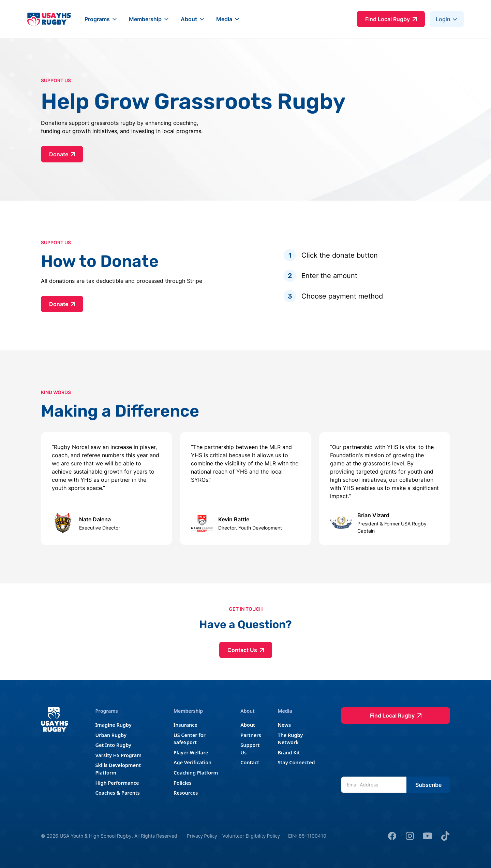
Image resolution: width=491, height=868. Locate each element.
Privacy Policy (202, 836)
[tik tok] (445, 836)
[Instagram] (410, 836)
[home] (49, 19)
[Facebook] (392, 836)
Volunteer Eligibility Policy (251, 836)
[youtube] (428, 836)
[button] (101, 19)
